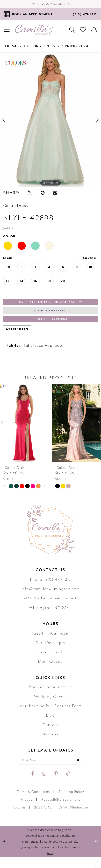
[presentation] (25, 431)
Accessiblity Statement (61, 810)
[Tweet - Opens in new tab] (30, 195)
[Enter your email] (50, 770)
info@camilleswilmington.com (51, 597)
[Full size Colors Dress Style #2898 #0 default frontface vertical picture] (50, 122)
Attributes (17, 338)
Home (11, 48)
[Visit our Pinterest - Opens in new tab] (56, 785)
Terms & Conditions (33, 803)
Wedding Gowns (50, 705)
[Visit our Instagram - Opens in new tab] (44, 785)
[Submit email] (85, 770)
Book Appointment (51, 327)
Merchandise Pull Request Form (51, 714)
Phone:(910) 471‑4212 (50, 588)
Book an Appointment (50, 696)
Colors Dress (40, 48)
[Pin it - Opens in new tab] (43, 195)
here (50, 864)
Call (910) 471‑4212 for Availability (51, 305)
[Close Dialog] (5, 852)
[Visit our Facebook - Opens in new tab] (33, 785)
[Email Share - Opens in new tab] (55, 195)
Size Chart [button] (88, 260)
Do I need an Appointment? (50, 5)
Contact (50, 733)
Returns (51, 743)
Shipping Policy (71, 803)
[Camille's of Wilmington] (34, 32)
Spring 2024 (75, 48)
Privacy (27, 810)
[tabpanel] (50, 122)
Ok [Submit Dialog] (95, 852)
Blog (50, 724)
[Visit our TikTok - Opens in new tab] (68, 785)
